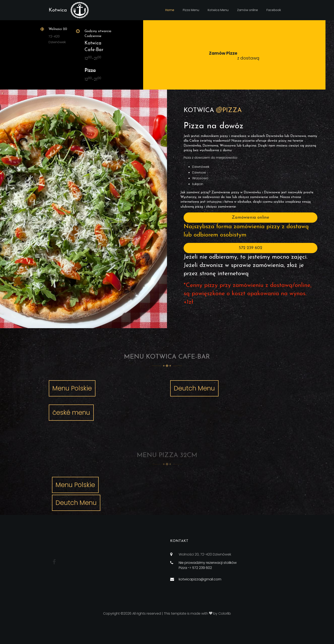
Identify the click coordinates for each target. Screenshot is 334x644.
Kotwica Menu (218, 10)
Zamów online (248, 10)
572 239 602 (250, 248)
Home (170, 10)
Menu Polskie (72, 388)
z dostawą (234, 56)
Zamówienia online (250, 218)
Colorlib (225, 613)
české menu (71, 413)
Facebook (274, 10)
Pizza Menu (191, 10)
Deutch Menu (194, 388)
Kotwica (58, 10)
